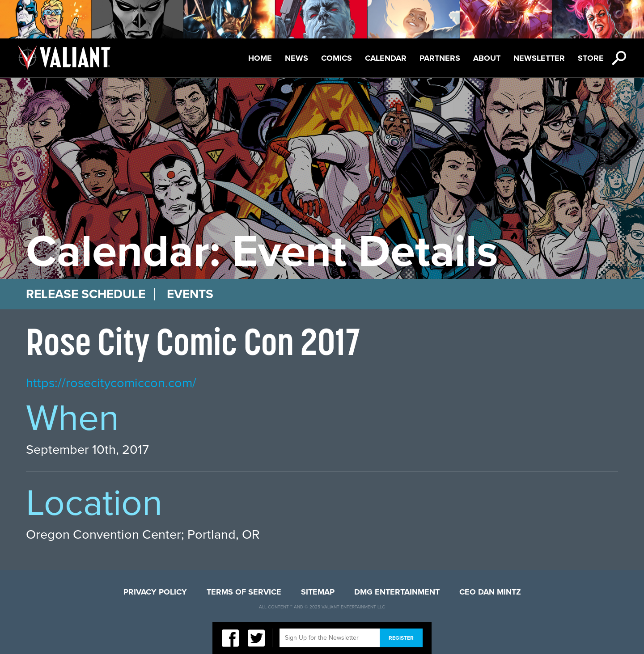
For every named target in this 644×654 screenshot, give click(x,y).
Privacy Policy (155, 592)
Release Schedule (86, 294)
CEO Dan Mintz (490, 592)
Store (591, 58)
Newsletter (539, 58)
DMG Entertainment (397, 592)
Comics (337, 58)
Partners (440, 58)
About (487, 58)
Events (190, 294)
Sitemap (318, 592)
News (297, 58)
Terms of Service (244, 592)
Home (260, 58)
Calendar (386, 58)
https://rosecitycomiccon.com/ (111, 383)
